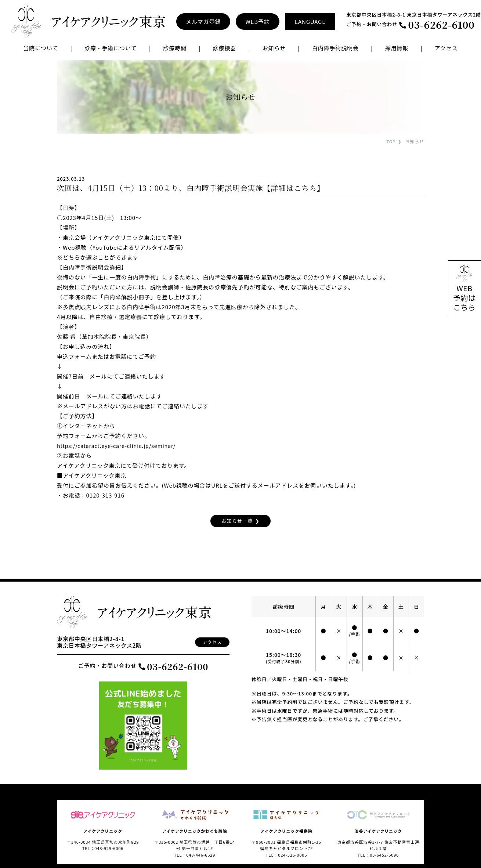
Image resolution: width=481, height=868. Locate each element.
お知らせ (274, 48)
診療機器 (224, 48)
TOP (391, 141)
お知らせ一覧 (237, 521)
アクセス (446, 48)
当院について (41, 48)
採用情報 (397, 48)
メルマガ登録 (203, 21)
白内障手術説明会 (335, 48)
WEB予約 (257, 21)
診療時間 (175, 48)
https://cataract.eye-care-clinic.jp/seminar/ (119, 446)
